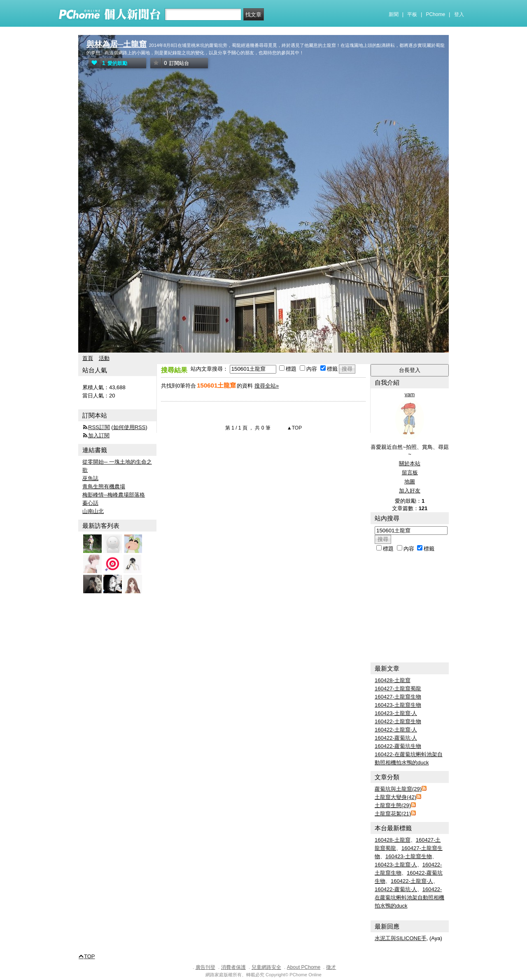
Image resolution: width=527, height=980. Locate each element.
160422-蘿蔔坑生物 (398, 746)
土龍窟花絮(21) (393, 814)
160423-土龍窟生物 (398, 705)
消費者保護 (233, 967)
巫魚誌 (90, 478)
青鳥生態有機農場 (104, 487)
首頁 (88, 358)
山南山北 (93, 511)
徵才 (331, 967)
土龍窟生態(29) (393, 805)
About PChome (304, 967)
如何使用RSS (129, 427)
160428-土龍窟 (393, 680)
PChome (435, 14)
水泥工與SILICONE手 (401, 938)
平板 (412, 14)
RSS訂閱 (99, 427)
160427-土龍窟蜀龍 (398, 689)
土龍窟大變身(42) (395, 797)
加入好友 (410, 491)
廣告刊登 (205, 967)
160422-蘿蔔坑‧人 (396, 738)
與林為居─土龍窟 (117, 44)
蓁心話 (90, 503)
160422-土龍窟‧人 (396, 730)
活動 (104, 358)
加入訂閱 (99, 435)
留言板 (410, 473)
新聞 (394, 14)
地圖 (410, 482)
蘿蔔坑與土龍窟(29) (398, 789)
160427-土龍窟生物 (398, 697)
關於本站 (410, 463)
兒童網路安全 (266, 967)
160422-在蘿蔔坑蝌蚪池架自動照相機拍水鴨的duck (409, 898)
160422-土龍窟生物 (398, 721)
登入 (459, 14)
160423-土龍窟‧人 (396, 713)
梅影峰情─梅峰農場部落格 (114, 495)
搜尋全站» (267, 386)
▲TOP (294, 428)
